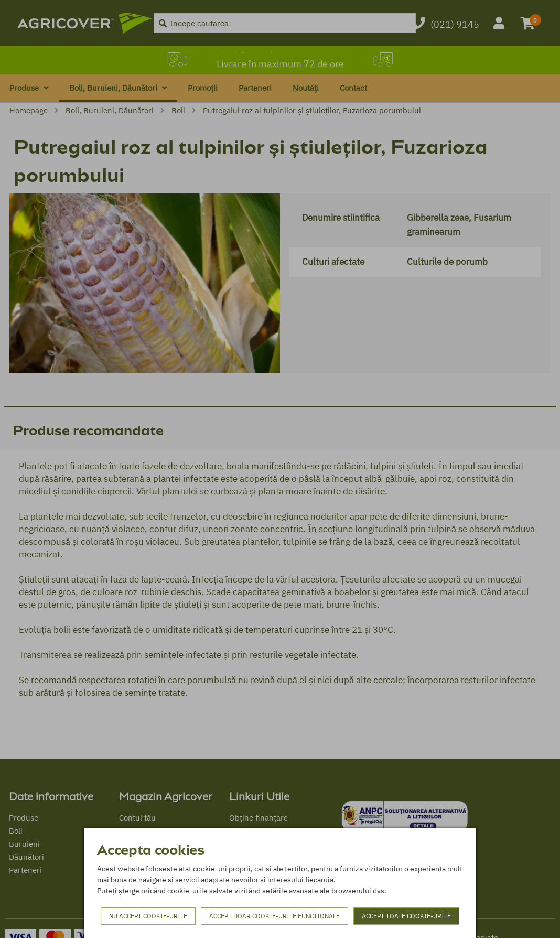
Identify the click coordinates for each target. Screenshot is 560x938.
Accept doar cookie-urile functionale (274, 916)
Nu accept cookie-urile (148, 916)
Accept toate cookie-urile (406, 916)
